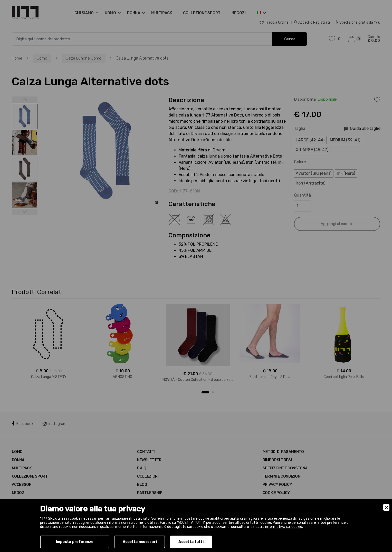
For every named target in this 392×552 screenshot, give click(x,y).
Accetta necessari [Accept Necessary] (140, 542)
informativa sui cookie (284, 527)
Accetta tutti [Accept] (191, 542)
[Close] (386, 507)
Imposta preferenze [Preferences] (75, 542)
